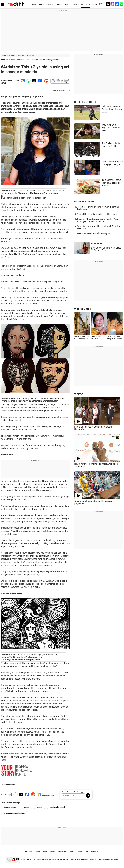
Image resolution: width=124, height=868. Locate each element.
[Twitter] (108, 4)
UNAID (40, 807)
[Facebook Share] (40, 81)
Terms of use (103, 859)
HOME (35, 5)
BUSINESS (50, 5)
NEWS (41, 5)
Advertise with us (43, 859)
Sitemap (76, 859)
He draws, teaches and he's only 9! (93, 233)
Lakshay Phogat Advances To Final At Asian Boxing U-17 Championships (98, 220)
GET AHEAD (85, 5)
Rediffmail (62, 852)
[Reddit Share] (46, 81)
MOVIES (59, 5)
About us (93, 859)
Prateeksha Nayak (8, 784)
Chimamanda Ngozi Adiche (14, 813)
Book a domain (49, 852)
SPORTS (76, 5)
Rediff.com (31, 859)
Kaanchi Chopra (10, 807)
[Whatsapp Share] (28, 81)
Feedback (85, 859)
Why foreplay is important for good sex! (111, 128)
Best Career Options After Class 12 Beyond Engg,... (106, 249)
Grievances (114, 859)
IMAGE (26, 807)
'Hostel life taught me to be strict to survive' (98, 214)
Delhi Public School (57, 807)
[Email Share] (22, 81)
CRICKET (67, 5)
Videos (80, 852)
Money (71, 852)
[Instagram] (112, 4)
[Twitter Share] (34, 81)
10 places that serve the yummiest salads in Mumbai (112, 183)
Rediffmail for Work (33, 852)
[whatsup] (122, 4)
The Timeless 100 (92, 852)
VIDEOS (79, 394)
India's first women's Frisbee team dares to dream (112, 109)
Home (3, 60)
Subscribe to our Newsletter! (72, 792)
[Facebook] (117, 4)
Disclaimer (56, 859)
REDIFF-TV (96, 5)
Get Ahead (11, 60)
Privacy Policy (66, 859)
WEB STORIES (83, 309)
